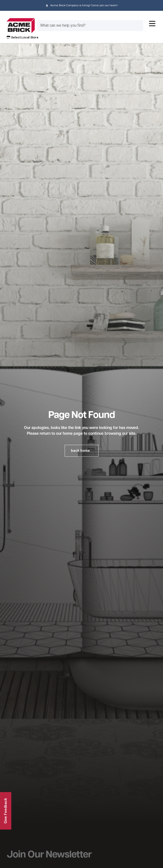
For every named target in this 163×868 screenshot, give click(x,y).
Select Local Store (22, 37)
